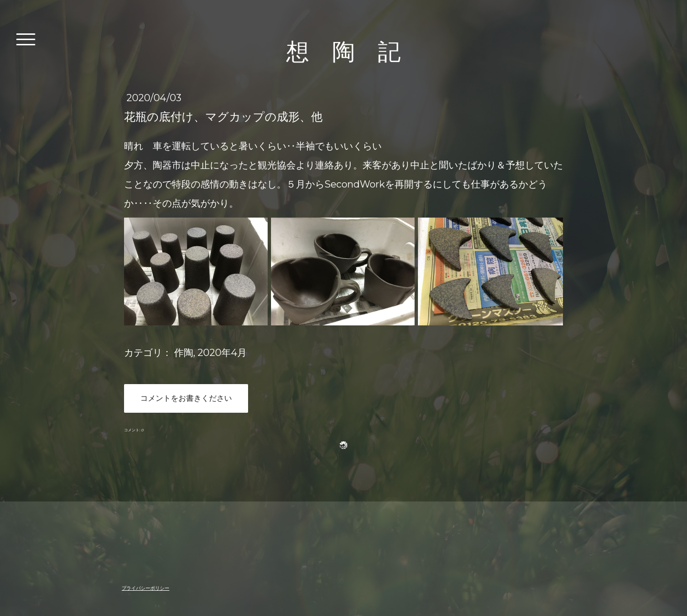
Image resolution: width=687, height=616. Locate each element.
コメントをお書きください (186, 398)
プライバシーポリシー (146, 588)
